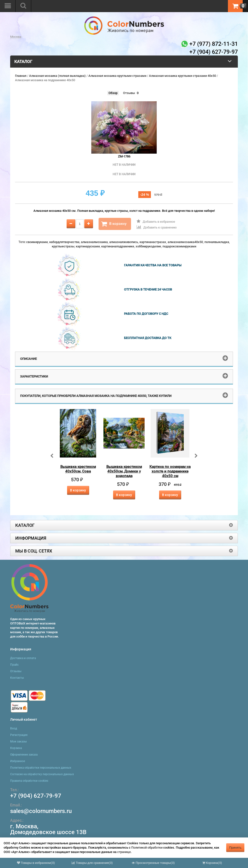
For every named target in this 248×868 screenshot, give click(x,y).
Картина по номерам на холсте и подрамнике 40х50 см (170, 471)
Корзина (16, 748)
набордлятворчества (64, 242)
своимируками (37, 242)
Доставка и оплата (23, 658)
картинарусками (88, 246)
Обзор (113, 93)
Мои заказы (19, 742)
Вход (14, 728)
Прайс (14, 665)
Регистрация (19, 735)
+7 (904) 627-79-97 (36, 796)
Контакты (17, 678)
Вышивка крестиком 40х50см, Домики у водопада (124, 471)
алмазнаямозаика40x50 (185, 242)
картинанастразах (153, 242)
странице (124, 852)
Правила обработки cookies (29, 781)
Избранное (18, 761)
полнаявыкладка (217, 242)
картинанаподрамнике (118, 246)
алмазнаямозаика (94, 242)
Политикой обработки (147, 848)
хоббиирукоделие (148, 246)
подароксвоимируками (179, 246)
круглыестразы (63, 246)
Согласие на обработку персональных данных (42, 774)
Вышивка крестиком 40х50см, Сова (78, 469)
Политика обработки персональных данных (41, 768)
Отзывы (129, 93)
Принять (235, 848)
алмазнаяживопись (124, 242)
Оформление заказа (24, 755)
